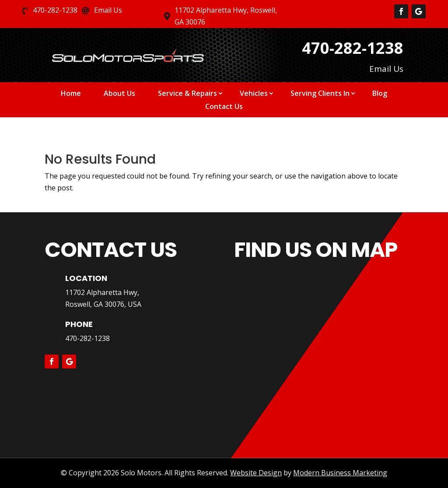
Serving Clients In (320, 94)
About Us (119, 94)
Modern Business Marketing (340, 473)
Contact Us (224, 107)
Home (71, 94)
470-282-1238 (87, 338)
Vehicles (254, 94)
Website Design (256, 473)
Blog (380, 94)
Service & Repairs (187, 94)
